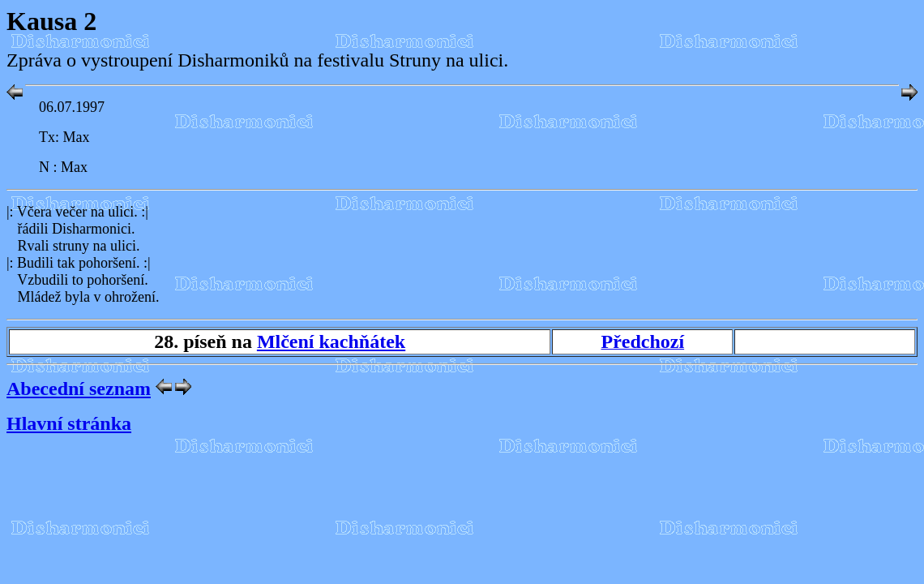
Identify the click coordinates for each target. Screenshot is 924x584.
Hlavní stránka (69, 423)
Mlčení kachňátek (331, 341)
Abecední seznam (79, 389)
